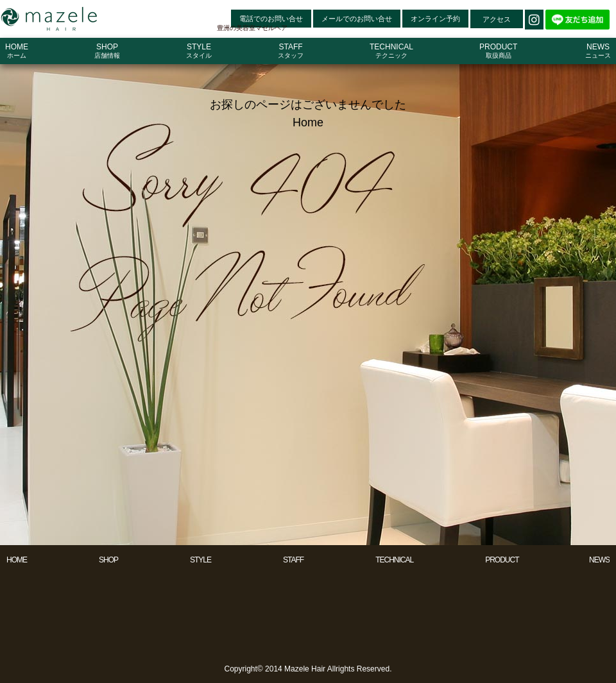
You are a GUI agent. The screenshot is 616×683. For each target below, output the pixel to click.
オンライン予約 (435, 19)
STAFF (293, 560)
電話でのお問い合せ (271, 19)
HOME (17, 560)
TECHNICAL (394, 560)
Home (308, 122)
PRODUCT (502, 560)
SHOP (108, 560)
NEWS (599, 560)
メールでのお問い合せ (357, 19)
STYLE (201, 560)
